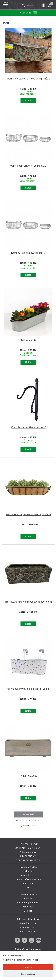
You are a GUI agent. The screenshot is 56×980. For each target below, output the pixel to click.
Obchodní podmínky (28, 903)
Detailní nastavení (28, 974)
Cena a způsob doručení (28, 879)
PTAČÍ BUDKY (28, 856)
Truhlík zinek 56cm (28, 340)
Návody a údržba (28, 867)
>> (39, 821)
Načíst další (28, 814)
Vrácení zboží (28, 875)
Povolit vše (28, 967)
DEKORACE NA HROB (28, 860)
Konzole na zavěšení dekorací (28, 427)
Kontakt (28, 899)
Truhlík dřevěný (28, 776)
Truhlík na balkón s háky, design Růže (28, 79)
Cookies (28, 911)
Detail (28, 101)
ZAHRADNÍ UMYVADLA (28, 848)
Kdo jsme (28, 883)
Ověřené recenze (28, 894)
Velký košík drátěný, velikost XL (28, 166)
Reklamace (28, 871)
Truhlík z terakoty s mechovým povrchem (28, 602)
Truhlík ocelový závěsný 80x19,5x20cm (28, 514)
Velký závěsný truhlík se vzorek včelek (28, 689)
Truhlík (6, 23)
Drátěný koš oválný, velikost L (28, 253)
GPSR (28, 888)
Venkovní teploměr (28, 844)
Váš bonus (28, 907)
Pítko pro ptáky (28, 852)
